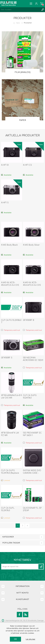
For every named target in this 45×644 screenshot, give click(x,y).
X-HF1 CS (27, 165)
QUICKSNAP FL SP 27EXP (32, 509)
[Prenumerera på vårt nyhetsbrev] (20, 567)
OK (15, 639)
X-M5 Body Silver (31, 245)
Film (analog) (23, 72)
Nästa (27, 526)
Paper (23, 120)
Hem (18, 23)
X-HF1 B (5, 165)
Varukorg (42, 4)
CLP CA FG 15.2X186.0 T (11, 321)
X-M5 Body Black (9, 245)
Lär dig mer (31, 639)
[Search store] (20, 10)
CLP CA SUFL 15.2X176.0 (8, 509)
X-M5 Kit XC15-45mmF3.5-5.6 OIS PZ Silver (32, 285)
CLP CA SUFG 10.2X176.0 (30, 397)
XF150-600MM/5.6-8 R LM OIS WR (11, 397)
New (19, 145)
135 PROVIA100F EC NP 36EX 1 (32, 434)
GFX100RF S (7, 358)
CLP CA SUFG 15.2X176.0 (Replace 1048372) (10, 473)
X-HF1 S (5, 203)
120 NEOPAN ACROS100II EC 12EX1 (33, 359)
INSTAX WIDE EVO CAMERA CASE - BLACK (32, 473)
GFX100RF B (28, 320)
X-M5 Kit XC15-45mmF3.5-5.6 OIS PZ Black (10, 285)
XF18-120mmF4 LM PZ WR (10, 434)
